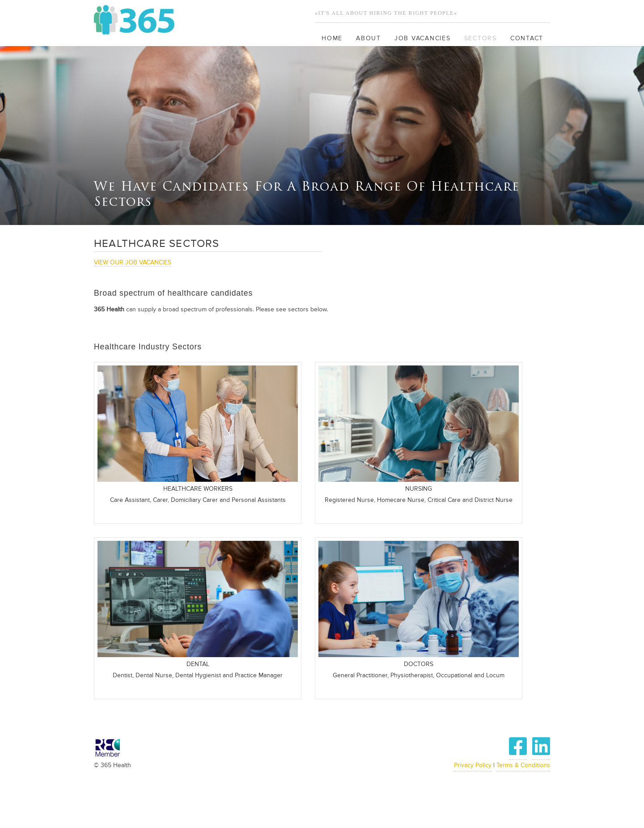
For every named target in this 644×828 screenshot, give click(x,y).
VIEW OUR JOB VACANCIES (133, 263)
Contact (527, 38)
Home (332, 38)
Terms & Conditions (523, 765)
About (369, 38)
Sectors (481, 38)
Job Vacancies (423, 38)
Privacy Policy (473, 765)
